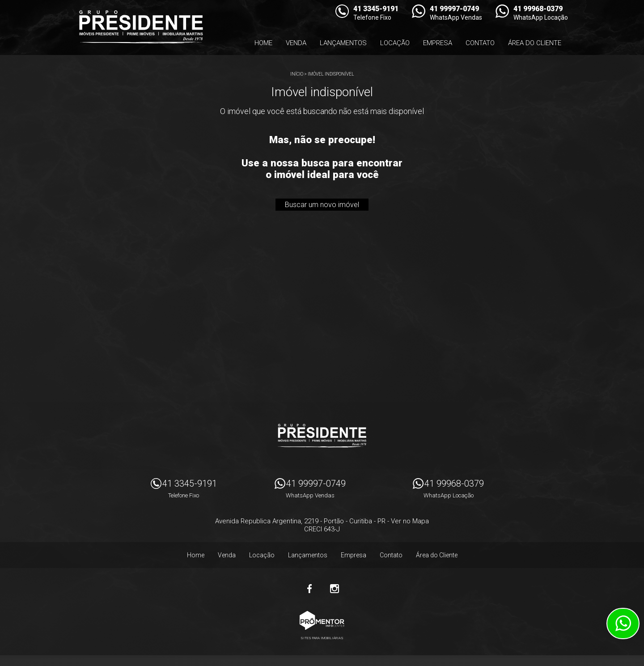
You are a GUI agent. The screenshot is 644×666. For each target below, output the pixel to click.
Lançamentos (343, 43)
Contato (480, 43)
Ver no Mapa (410, 521)
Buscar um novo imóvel (322, 205)
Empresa (438, 43)
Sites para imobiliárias (322, 638)
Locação (395, 43)
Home (263, 43)
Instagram (335, 589)
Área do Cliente (535, 43)
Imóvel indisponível (331, 74)
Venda (296, 43)
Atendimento (623, 624)
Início (297, 74)
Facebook (309, 589)
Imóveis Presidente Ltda (322, 436)
